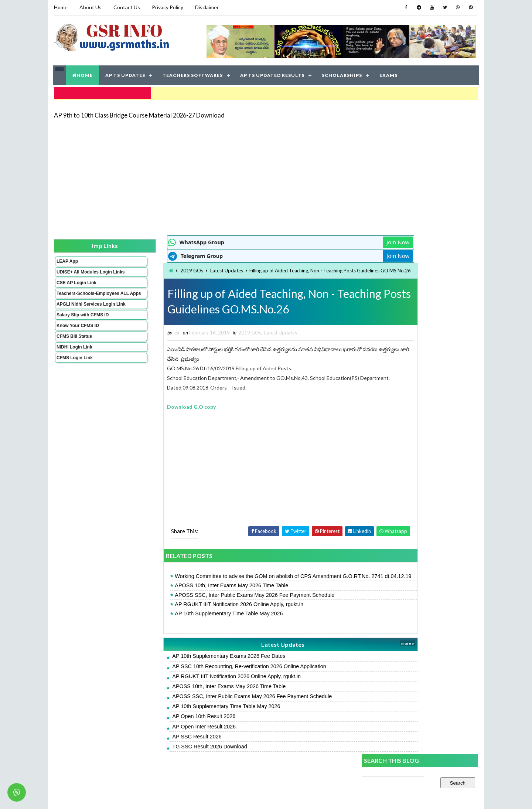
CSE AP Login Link (76, 286)
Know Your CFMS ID (77, 339)
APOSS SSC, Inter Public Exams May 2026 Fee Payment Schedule (214, 609)
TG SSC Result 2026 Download (168, 761)
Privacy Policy (167, 7)
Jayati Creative (231, 796)
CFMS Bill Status (74, 350)
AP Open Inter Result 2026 (163, 741)
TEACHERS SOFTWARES (193, 74)
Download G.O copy (150, 413)
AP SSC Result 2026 (156, 751)
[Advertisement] (266, 174)
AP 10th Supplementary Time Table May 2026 (188, 628)
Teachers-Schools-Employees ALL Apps (79, 299)
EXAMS (389, 74)
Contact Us (126, 7)
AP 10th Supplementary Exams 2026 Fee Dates (188, 671)
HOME (83, 74)
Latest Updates (185, 269)
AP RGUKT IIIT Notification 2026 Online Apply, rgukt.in (198, 619)
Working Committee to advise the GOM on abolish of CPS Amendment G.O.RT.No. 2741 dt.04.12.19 (237, 587)
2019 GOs (150, 269)
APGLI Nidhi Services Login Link (79, 315)
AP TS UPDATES (126, 74)
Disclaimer (207, 7)
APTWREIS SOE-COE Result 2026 (402, 596)
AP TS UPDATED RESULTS (273, 74)
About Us (90, 7)
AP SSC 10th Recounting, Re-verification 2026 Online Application (208, 681)
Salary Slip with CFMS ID (82, 328)
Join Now (335, 240)
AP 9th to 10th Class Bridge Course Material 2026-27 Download (139, 113)
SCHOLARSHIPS (342, 74)
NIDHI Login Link (74, 360)
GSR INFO (123, 796)
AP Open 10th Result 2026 (163, 731)
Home (60, 7)
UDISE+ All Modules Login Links (77, 272)
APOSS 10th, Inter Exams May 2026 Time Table (190, 600)
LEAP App (67, 259)
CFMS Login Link (74, 371)
